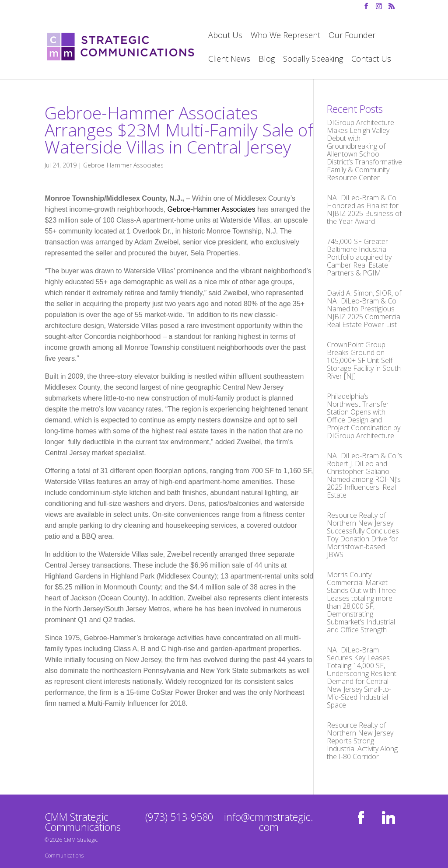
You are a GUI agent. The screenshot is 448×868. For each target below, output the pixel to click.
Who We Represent (285, 36)
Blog (267, 60)
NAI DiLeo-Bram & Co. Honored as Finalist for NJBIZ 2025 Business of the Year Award (364, 209)
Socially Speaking (313, 60)
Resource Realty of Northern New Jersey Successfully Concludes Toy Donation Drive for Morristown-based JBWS (363, 535)
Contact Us (371, 60)
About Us (225, 36)
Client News (229, 60)
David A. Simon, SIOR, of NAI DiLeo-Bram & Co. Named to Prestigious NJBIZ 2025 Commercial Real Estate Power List (364, 309)
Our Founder (352, 36)
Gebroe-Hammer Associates (123, 165)
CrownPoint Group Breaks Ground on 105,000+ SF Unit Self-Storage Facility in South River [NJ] (364, 360)
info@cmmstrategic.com (269, 822)
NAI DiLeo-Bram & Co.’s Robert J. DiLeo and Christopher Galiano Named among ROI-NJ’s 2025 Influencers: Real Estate (364, 475)
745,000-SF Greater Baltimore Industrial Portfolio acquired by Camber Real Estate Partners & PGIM (359, 257)
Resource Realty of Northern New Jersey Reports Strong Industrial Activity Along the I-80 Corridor (362, 741)
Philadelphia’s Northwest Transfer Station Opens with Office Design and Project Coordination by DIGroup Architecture (364, 416)
